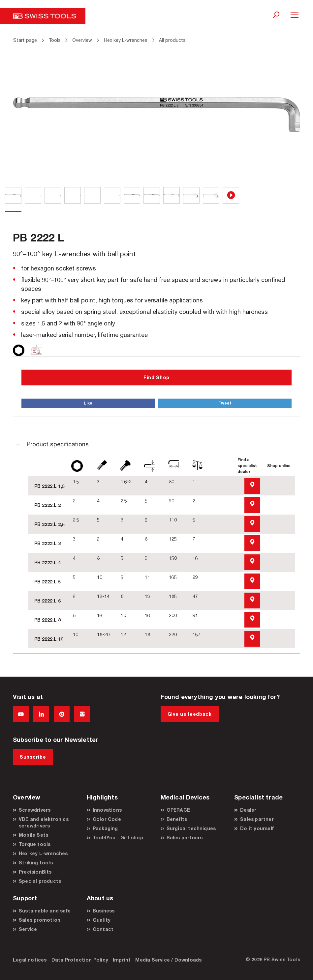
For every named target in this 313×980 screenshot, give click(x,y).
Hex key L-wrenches (43, 853)
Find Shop (156, 377)
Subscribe (33, 757)
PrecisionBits (35, 872)
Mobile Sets (33, 835)
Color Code (107, 819)
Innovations (107, 810)
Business (104, 911)
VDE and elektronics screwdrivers (44, 822)
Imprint (122, 960)
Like (88, 403)
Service (28, 929)
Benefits (177, 819)
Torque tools (35, 844)
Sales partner (257, 819)
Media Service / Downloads (168, 960)
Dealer (248, 810)
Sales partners (185, 838)
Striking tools (36, 863)
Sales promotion (40, 920)
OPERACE (178, 810)
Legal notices (30, 960)
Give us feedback (190, 714)
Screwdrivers (35, 810)
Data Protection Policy (80, 960)
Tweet (225, 403)
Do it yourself (257, 828)
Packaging (105, 828)
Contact (103, 929)
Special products (40, 881)
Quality (102, 920)
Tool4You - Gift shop (118, 838)
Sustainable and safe (45, 911)
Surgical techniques (191, 828)
